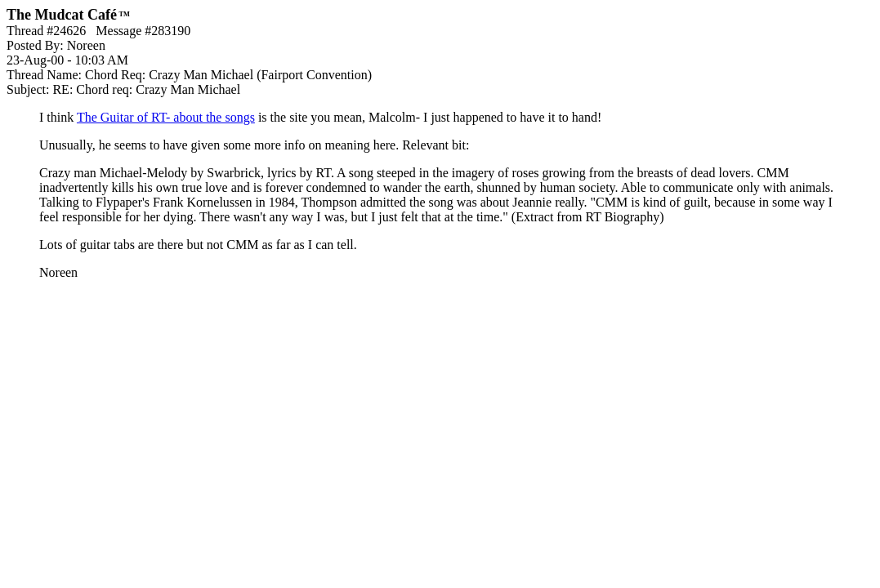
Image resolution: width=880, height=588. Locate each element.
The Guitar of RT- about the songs (166, 117)
